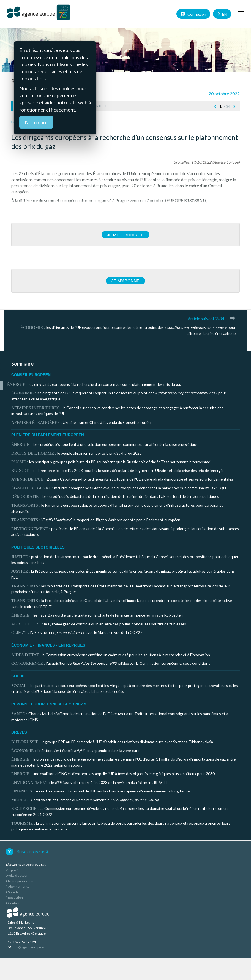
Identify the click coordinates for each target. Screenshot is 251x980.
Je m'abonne (125, 281)
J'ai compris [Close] (36, 122)
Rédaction (14, 898)
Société (12, 892)
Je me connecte (126, 235)
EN (222, 14)
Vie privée (13, 870)
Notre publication (19, 881)
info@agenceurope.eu (29, 947)
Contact (13, 903)
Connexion (193, 14)
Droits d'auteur (17, 876)
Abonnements (17, 887)
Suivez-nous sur (33, 852)
